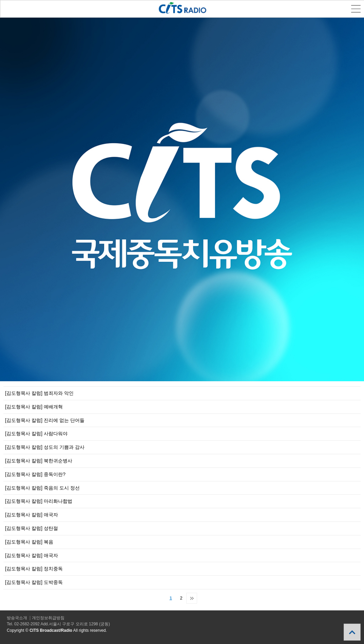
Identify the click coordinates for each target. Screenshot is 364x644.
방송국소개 (17, 618)
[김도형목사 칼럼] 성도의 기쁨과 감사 (45, 447)
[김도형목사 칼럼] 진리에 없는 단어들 (45, 420)
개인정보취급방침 (48, 618)
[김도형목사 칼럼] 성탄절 (32, 528)
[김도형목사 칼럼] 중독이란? (35, 474)
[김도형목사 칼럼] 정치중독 (34, 569)
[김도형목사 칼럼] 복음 (29, 542)
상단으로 (352, 632)
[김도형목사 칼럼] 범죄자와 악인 (39, 393)
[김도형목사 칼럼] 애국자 (32, 515)
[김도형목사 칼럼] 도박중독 (34, 582)
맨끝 (192, 598)
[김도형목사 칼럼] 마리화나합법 (39, 501)
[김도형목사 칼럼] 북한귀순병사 (39, 461)
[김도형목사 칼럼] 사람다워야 (36, 434)
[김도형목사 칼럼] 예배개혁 (34, 407)
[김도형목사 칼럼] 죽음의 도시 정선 (42, 488)
